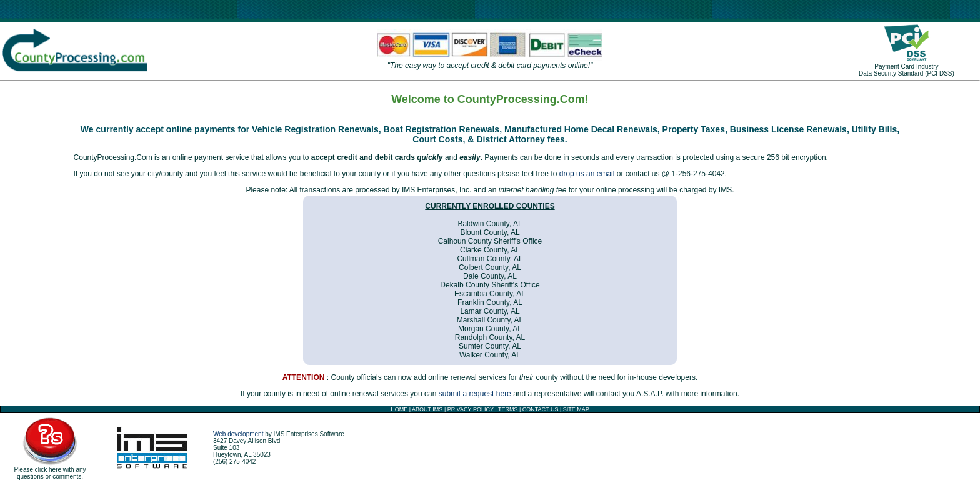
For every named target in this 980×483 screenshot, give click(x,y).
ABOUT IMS (427, 409)
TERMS (508, 409)
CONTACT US (541, 409)
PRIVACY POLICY (471, 409)
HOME (399, 409)
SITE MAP (576, 409)
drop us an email (587, 174)
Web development (238, 434)
